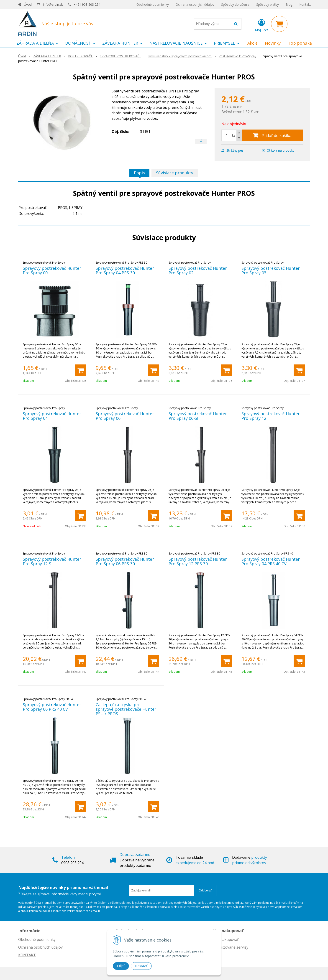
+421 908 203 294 (87, 4)
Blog (289, 4)
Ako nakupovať (225, 939)
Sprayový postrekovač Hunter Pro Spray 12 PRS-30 (198, 561)
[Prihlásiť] (261, 25)
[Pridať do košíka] (272, 135)
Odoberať (205, 890)
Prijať (121, 966)
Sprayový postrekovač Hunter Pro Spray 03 (271, 270)
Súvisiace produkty (175, 173)
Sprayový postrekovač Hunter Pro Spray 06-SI (198, 416)
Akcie (252, 43)
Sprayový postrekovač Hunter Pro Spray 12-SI (52, 561)
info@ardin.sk (53, 4)
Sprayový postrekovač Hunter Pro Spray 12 (271, 416)
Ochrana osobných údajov (195, 4)
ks (234, 135)
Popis (139, 173)
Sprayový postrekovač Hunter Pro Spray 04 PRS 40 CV (271, 561)
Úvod (28, 4)
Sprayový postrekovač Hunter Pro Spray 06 (125, 416)
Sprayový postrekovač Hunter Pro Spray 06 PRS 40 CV (52, 707)
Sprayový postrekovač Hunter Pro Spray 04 (52, 416)
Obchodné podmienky (153, 4)
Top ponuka (300, 43)
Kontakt (305, 4)
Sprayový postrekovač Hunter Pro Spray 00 (52, 270)
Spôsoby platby (268, 4)
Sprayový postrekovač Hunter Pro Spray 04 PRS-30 (125, 270)
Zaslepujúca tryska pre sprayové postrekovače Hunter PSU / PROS (126, 709)
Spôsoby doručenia (235, 4)
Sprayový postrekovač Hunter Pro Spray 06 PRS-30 (125, 561)
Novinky (273, 43)
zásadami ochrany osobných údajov (173, 903)
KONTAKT (27, 955)
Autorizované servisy (230, 947)
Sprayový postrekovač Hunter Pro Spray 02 (198, 270)
